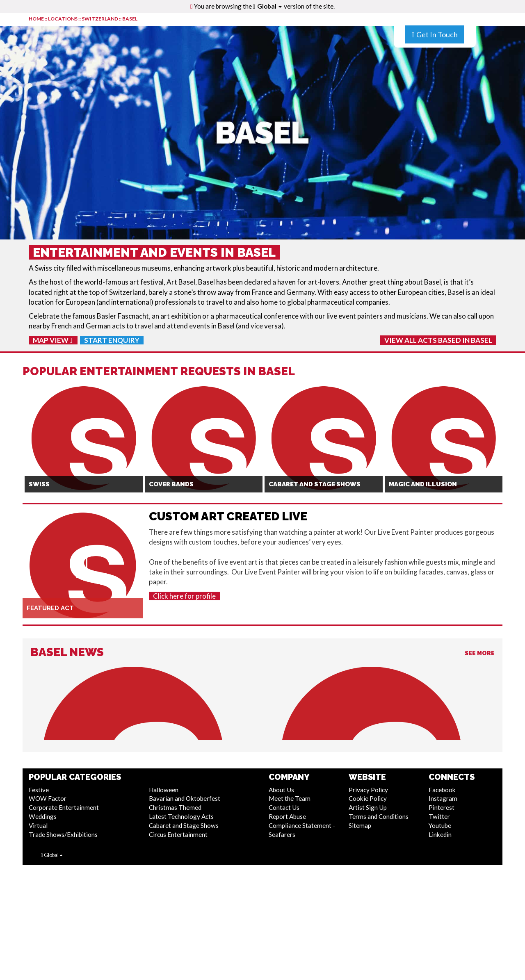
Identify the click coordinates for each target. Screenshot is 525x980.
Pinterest (442, 807)
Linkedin (440, 834)
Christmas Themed (175, 807)
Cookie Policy (368, 798)
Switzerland (100, 19)
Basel (130, 19)
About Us (281, 790)
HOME (36, 19)
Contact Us (284, 807)
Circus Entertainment (178, 834)
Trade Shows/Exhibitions (63, 834)
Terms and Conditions (379, 816)
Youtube (440, 825)
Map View (52, 340)
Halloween (164, 790)
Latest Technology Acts (181, 816)
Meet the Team (290, 798)
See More (480, 653)
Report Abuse (287, 816)
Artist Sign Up (368, 807)
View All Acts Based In (438, 340)
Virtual (38, 825)
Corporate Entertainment (64, 807)
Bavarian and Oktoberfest (185, 798)
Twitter (439, 816)
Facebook (442, 790)
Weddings (43, 816)
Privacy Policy (368, 790)
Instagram (443, 798)
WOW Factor (48, 798)
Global (269, 6)
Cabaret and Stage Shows (184, 825)
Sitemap (360, 825)
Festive (39, 790)
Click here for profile (184, 596)
